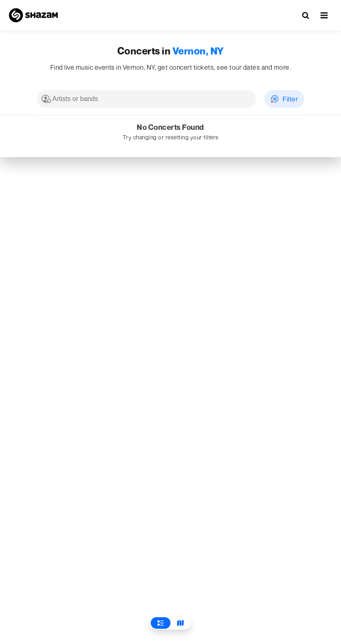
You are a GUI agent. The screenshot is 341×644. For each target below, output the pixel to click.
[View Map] (180, 623)
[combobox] (146, 99)
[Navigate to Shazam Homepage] (33, 15)
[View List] (161, 623)
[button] (324, 15)
